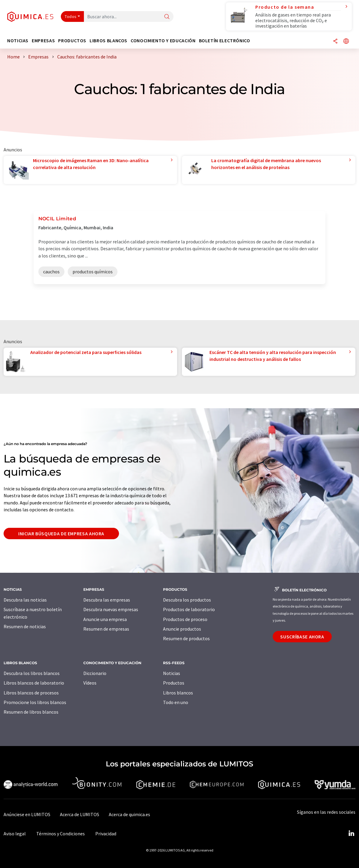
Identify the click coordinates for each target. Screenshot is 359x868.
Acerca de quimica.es (129, 814)
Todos (71, 16)
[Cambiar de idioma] (346, 42)
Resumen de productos (186, 638)
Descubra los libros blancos (32, 673)
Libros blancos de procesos (31, 693)
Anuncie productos (182, 629)
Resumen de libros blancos (31, 712)
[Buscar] (167, 17)
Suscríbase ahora (302, 637)
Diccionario (95, 673)
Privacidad (106, 834)
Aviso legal (15, 834)
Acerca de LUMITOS (80, 814)
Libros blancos (178, 693)
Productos (174, 683)
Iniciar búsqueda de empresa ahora (61, 534)
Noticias (172, 673)
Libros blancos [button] (108, 41)
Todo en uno (176, 702)
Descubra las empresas (107, 600)
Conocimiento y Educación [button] (163, 41)
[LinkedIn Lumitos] (351, 834)
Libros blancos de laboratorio (34, 683)
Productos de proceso (185, 619)
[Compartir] (335, 42)
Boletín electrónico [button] (225, 41)
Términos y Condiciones (61, 834)
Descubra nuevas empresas (111, 609)
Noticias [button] (18, 41)
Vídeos (90, 683)
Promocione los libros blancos (35, 702)
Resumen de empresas (106, 629)
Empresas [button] (43, 41)
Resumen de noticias (25, 626)
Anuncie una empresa (105, 619)
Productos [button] (72, 41)
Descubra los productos (187, 600)
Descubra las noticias (25, 600)
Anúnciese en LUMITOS (27, 814)
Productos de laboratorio (189, 609)
